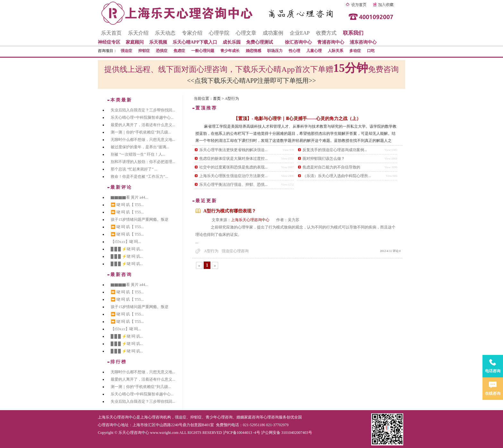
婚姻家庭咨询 (248, 417)
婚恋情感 (253, 51)
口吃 (371, 51)
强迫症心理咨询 (235, 251)
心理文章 (246, 33)
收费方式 (326, 33)
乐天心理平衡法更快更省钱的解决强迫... (233, 150)
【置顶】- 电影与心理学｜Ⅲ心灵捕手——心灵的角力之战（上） (297, 119)
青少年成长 (230, 51)
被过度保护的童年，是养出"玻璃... (140, 147)
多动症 (355, 51)
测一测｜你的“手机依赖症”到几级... (141, 132)
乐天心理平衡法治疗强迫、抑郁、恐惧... (233, 185)
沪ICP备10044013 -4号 (242, 433)
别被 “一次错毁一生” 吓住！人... (138, 154)
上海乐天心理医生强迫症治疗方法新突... (233, 176)
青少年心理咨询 (219, 417)
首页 (217, 99)
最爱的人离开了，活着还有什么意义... (143, 125)
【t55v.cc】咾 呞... (126, 242)
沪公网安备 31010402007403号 (287, 433)
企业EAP (300, 33)
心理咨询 (271, 417)
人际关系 (336, 51)
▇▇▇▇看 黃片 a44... (129, 197)
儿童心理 (314, 51)
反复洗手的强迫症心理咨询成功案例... (335, 150)
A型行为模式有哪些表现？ (230, 211)
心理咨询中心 (109, 425)
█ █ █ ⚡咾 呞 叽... (127, 249)
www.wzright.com (164, 433)
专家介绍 (192, 33)
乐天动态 (165, 33)
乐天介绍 (138, 33)
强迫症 (126, 51)
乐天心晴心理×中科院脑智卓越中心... (142, 117)
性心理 (294, 51)
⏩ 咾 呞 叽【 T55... (127, 205)
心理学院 (219, 33)
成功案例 (273, 33)
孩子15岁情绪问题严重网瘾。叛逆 (140, 220)
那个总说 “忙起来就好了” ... (134, 169)
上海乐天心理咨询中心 (250, 220)
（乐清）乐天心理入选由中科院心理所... (337, 176)
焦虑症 (179, 51)
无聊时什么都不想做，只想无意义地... (143, 140)
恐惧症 (162, 51)
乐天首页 (111, 33)
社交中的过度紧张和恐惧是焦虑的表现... (233, 167)
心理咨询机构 (159, 417)
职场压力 (275, 51)
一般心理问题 (203, 51)
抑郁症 (144, 51)
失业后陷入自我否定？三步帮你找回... (143, 110)
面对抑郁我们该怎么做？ (324, 159)
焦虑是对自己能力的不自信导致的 (331, 167)
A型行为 (211, 251)
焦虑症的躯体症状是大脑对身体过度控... (233, 159)
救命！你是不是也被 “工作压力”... (139, 177)
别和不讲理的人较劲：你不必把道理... (143, 162)
